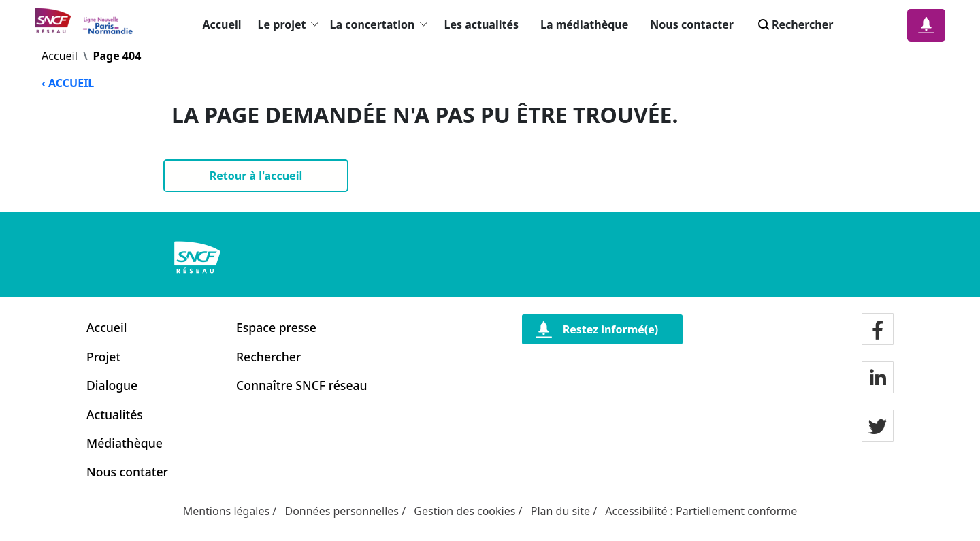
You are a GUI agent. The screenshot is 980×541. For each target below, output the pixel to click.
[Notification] (926, 25)
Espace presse (276, 327)
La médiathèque (584, 24)
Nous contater (127, 472)
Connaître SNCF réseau (302, 385)
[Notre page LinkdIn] (878, 379)
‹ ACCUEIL (68, 83)
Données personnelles (342, 511)
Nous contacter (692, 24)
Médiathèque (125, 443)
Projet (103, 357)
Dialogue (112, 385)
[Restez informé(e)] (602, 329)
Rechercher (268, 357)
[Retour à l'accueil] (256, 176)
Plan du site (560, 511)
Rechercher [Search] (794, 24)
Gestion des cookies (464, 511)
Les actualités (481, 24)
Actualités (115, 414)
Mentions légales (227, 511)
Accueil (222, 24)
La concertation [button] (378, 24)
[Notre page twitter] (878, 427)
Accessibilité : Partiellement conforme (701, 511)
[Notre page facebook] (878, 331)
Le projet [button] (289, 24)
